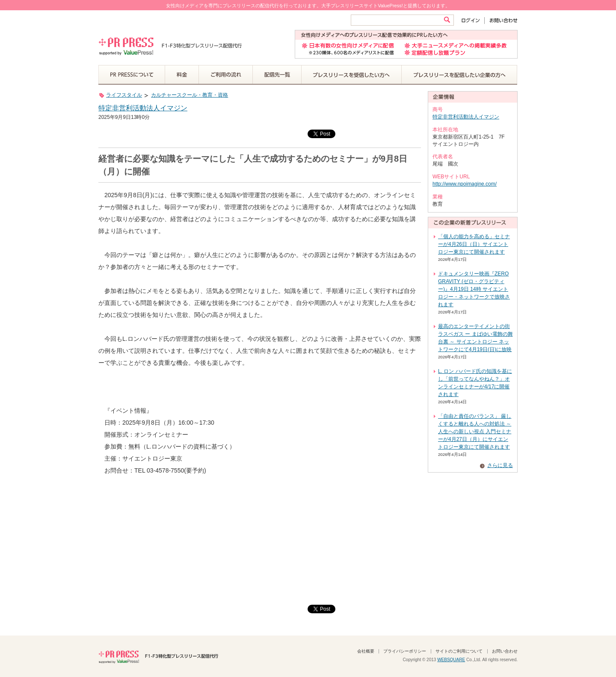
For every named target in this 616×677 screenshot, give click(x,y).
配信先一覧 (277, 75)
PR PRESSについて (132, 75)
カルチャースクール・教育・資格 (190, 95)
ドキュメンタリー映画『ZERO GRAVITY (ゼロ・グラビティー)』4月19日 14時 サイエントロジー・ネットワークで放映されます (474, 289)
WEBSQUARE (451, 660)
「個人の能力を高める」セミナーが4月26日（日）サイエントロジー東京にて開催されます (474, 244)
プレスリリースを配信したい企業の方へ (459, 75)
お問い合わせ (501, 20)
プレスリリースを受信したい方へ (352, 75)
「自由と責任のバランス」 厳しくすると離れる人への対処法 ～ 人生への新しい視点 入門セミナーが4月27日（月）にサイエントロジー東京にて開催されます (475, 432)
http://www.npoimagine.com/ (465, 184)
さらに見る (500, 465)
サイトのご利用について (459, 651)
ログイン (472, 20)
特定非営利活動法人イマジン (143, 108)
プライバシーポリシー (405, 651)
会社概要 (366, 651)
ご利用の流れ (226, 75)
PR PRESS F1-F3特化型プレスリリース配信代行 (158, 656)
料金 (182, 75)
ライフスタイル (124, 95)
